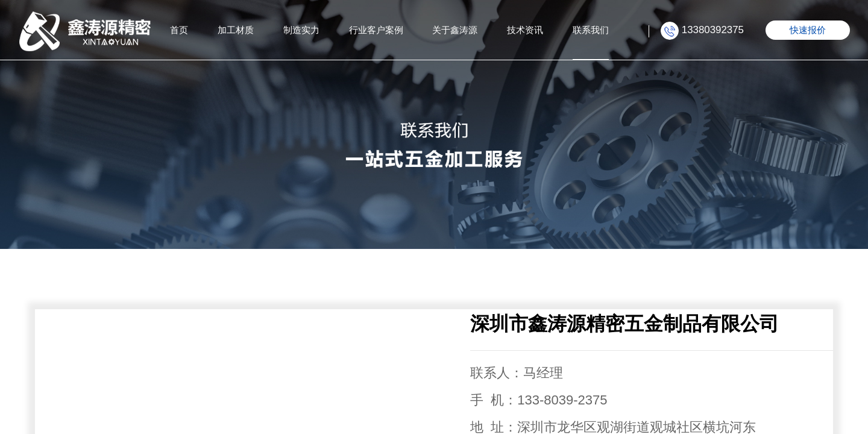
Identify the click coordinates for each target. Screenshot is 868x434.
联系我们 (591, 30)
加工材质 (236, 30)
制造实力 (301, 30)
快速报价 (808, 30)
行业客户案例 (376, 30)
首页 (179, 30)
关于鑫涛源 (455, 30)
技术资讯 (525, 30)
